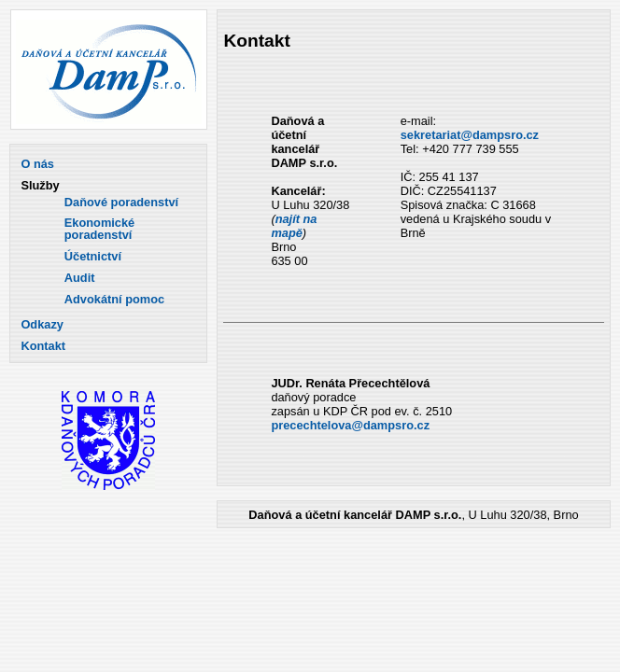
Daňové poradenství (121, 203)
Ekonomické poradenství (99, 230)
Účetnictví (93, 257)
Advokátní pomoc (114, 300)
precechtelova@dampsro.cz (350, 425)
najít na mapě (294, 226)
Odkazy (42, 325)
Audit (80, 279)
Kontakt (43, 347)
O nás (37, 165)
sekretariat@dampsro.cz (470, 135)
